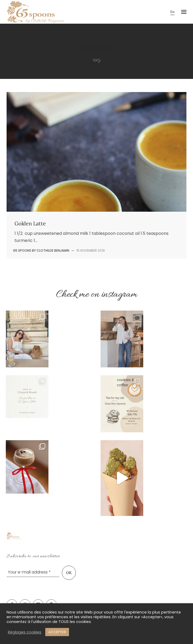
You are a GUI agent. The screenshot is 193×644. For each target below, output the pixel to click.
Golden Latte (30, 223)
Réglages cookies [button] (25, 632)
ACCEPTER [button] (57, 632)
